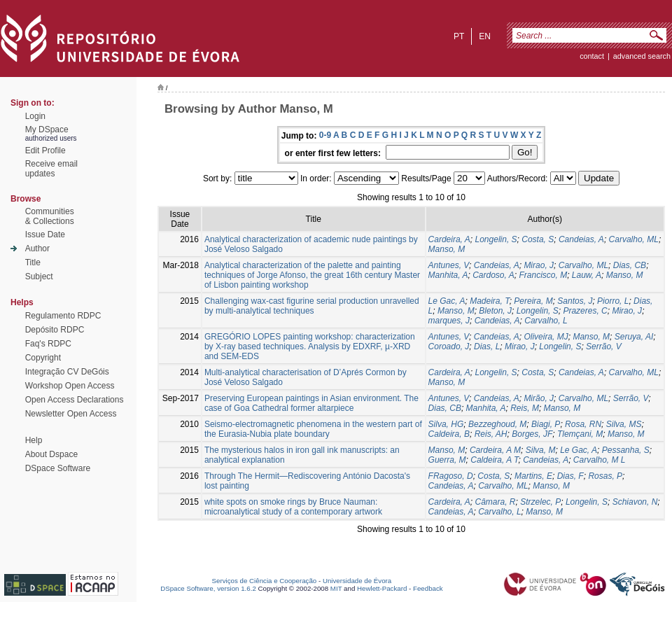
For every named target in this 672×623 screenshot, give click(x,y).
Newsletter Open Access (71, 414)
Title (33, 262)
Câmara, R (496, 502)
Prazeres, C (585, 311)
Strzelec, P (540, 502)
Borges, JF (532, 434)
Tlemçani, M (580, 434)
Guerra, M (447, 460)
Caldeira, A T (494, 460)
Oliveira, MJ (546, 337)
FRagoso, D (451, 476)
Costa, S (538, 239)
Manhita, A (448, 275)
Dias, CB (630, 265)
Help (34, 440)
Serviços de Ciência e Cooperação (265, 581)
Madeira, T (489, 301)
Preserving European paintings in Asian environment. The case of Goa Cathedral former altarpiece (311, 403)
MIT (336, 588)
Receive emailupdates (51, 169)
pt (459, 36)
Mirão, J (539, 398)
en (485, 36)
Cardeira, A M (495, 450)
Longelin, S (496, 239)
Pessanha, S (626, 450)
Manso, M (447, 249)
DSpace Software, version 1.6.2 (208, 588)
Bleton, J (495, 311)
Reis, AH (491, 434)
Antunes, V (449, 265)
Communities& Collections (50, 216)
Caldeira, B (449, 434)
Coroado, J (449, 346)
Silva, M (541, 450)
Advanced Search (642, 56)
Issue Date (45, 234)
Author (37, 248)
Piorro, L (613, 301)
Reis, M (525, 408)
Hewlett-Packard (382, 588)
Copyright (43, 358)
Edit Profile (45, 150)
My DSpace (47, 129)
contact (592, 56)
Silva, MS (624, 424)
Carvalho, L (546, 321)
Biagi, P (546, 424)
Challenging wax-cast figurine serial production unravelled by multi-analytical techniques (312, 306)
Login (35, 116)
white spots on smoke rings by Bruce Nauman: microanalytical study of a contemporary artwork (293, 507)
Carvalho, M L (600, 460)
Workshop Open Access (70, 386)
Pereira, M (533, 301)
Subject (39, 276)
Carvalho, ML (634, 239)
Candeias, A (581, 239)
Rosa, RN (583, 424)
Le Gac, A (447, 301)
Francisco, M (543, 275)
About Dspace (51, 454)
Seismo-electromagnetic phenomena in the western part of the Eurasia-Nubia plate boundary (313, 429)
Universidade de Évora (357, 581)
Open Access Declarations (75, 400)
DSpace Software (58, 468)
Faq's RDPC (48, 344)
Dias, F (570, 476)
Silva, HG (446, 424)
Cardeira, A (449, 239)
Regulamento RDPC (63, 316)
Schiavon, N (635, 502)
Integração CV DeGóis (67, 372)
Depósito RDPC (55, 330)
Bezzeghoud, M (497, 424)
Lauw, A (587, 275)
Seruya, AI (634, 337)
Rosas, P (605, 476)
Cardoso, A (493, 275)
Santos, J (575, 301)
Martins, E (533, 476)
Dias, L (487, 346)
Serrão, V (604, 346)
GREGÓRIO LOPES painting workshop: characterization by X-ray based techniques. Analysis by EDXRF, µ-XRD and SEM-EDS (310, 346)
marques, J (449, 321)
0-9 (325, 135)
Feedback (428, 588)
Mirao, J (539, 265)
